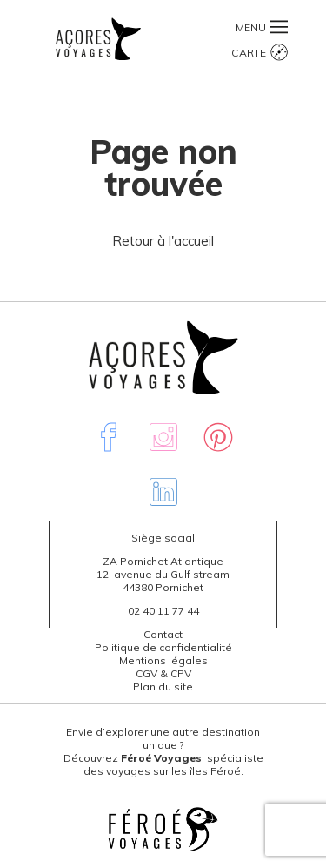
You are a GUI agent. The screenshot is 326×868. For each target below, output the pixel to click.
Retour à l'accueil (163, 241)
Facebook (109, 437)
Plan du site (163, 686)
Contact (163, 634)
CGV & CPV (163, 673)
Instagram (163, 437)
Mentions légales (163, 660)
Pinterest (218, 437)
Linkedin (163, 492)
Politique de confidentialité (163, 647)
